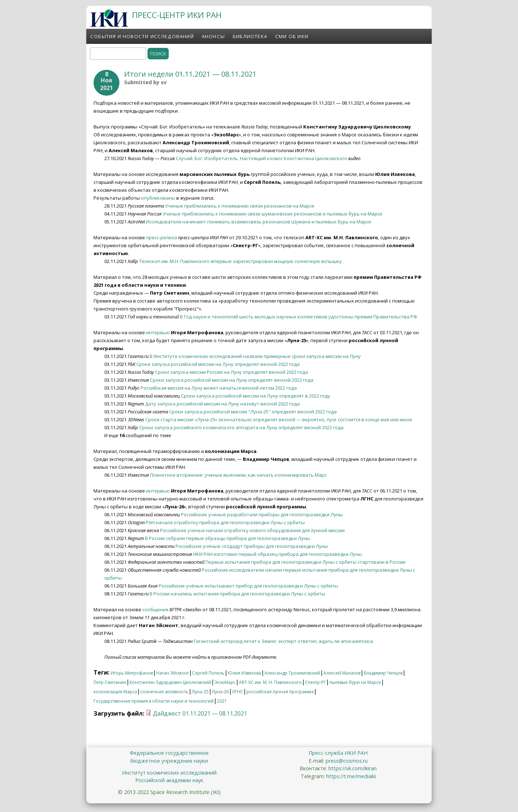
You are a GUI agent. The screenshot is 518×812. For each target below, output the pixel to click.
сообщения (155, 609)
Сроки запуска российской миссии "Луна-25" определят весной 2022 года (253, 412)
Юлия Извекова (244, 673)
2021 (222, 701)
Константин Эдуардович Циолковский (170, 682)
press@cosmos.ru (347, 761)
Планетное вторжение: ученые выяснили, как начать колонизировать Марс (238, 475)
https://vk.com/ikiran (353, 768)
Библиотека (250, 36)
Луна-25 (200, 692)
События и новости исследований (142, 36)
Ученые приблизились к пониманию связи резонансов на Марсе (240, 206)
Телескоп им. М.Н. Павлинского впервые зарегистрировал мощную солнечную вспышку (240, 261)
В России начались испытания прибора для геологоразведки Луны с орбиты (237, 594)
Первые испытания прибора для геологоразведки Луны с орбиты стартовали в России (305, 562)
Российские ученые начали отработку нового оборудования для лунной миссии (252, 530)
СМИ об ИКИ (292, 36)
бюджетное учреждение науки (169, 761)
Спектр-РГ (315, 682)
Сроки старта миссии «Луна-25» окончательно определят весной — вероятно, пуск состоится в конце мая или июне (279, 419)
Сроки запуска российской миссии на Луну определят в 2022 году (256, 396)
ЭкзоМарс (225, 682)
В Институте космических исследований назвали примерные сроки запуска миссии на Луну (255, 356)
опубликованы (158, 198)
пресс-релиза (162, 237)
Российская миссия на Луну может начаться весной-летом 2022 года (219, 388)
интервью (158, 332)
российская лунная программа (280, 692)
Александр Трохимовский (292, 673)
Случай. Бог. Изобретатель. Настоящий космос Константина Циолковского (262, 158)
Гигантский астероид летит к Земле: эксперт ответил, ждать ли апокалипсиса (283, 641)
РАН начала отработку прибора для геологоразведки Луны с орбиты (225, 522)
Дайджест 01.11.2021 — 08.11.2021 (200, 713)
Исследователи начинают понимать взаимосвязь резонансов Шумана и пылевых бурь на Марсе (259, 222)
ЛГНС (238, 692)
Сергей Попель (208, 673)
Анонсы (213, 36)
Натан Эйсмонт (172, 673)
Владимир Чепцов (383, 673)
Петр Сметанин (110, 682)
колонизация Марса (115, 692)
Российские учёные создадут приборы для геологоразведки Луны (252, 546)
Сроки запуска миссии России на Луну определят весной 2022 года (231, 372)
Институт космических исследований (169, 773)
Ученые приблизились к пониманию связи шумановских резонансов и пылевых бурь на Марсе (272, 214)
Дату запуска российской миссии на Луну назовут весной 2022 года (222, 404)
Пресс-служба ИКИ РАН (338, 753)
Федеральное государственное (169, 753)
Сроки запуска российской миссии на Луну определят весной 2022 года (218, 364)
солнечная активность (164, 692)
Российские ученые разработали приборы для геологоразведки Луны (262, 514)
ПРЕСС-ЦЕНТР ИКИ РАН (177, 15)
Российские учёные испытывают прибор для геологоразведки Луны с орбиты (248, 586)
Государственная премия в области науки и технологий (154, 701)
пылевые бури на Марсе (355, 682)
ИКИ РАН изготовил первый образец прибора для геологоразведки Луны (278, 554)
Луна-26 (220, 692)
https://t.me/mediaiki (351, 776)
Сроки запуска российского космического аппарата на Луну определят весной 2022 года (241, 427)
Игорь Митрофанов (132, 673)
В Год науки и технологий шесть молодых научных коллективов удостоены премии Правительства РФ (299, 317)
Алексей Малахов (342, 673)
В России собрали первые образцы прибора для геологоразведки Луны (228, 538)
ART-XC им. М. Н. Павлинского (270, 682)
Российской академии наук (169, 780)
